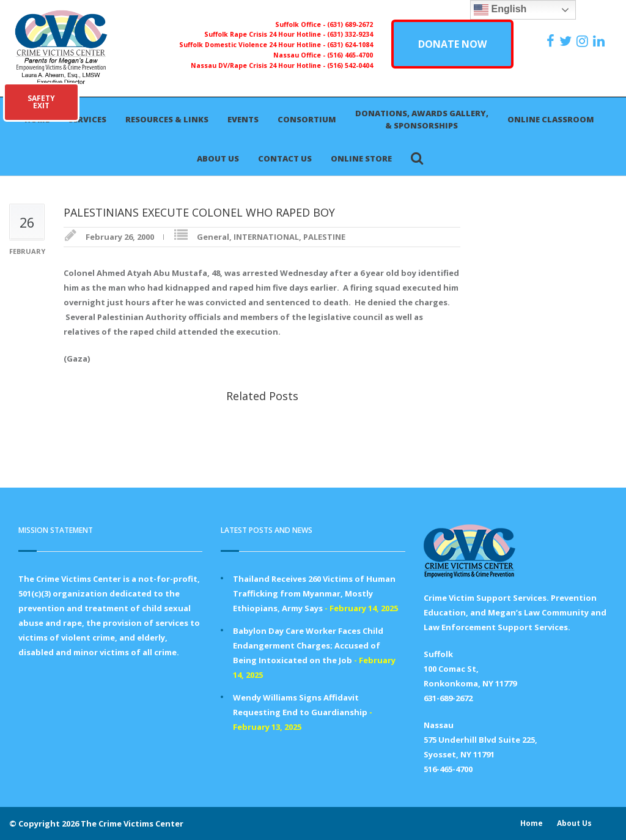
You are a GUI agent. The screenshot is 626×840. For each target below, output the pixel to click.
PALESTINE (324, 237)
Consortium (307, 119)
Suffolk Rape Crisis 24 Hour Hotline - (266, 34)
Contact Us (285, 158)
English (500, 10)
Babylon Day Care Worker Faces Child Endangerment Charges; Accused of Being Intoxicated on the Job (308, 645)
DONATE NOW (452, 44)
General (213, 237)
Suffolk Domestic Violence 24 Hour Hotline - (253, 45)
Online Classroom (551, 119)
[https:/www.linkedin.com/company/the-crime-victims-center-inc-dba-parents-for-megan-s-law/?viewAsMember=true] (600, 41)
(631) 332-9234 (350, 34)
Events (243, 119)
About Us (218, 158)
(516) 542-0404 (350, 65)
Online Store (361, 158)
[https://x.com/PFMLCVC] (567, 41)
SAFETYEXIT (41, 102)
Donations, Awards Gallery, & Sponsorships (422, 119)
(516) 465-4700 (350, 55)
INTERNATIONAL (266, 237)
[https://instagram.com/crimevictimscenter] (584, 41)
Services (87, 119)
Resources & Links (167, 119)
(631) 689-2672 (350, 24)
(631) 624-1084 (350, 45)
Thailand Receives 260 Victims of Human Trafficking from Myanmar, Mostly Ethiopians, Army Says (314, 593)
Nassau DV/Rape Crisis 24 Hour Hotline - (259, 65)
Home (532, 823)
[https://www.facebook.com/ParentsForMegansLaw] (552, 41)
